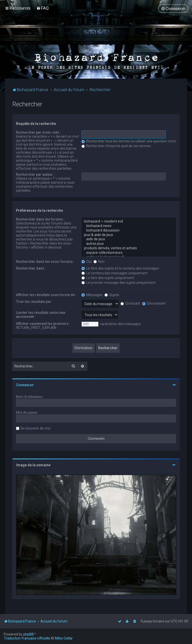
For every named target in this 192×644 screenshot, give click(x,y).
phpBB (28, 634)
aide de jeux (129, 239)
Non (99, 261)
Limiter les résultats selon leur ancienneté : (41, 314)
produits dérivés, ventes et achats (129, 248)
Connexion (25, 385)
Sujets (112, 295)
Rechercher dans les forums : (40, 219)
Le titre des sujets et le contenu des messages (120, 268)
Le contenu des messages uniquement (114, 273)
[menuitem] (43, 8)
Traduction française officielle (27, 638)
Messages (92, 295)
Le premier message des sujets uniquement (118, 282)
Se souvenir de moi (35, 428)
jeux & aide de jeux (129, 235)
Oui (86, 261)
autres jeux (129, 244)
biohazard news (129, 226)
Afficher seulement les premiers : (43, 323)
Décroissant (154, 303)
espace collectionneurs (129, 253)
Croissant (130, 303)
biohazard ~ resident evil (129, 221)
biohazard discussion (129, 230)
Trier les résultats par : (34, 301)
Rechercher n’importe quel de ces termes (116, 146)
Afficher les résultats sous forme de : (46, 295)
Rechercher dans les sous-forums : (45, 261)
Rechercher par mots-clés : (38, 132)
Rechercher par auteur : (35, 174)
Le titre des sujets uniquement (108, 278)
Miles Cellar (64, 638)
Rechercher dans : (31, 268)
